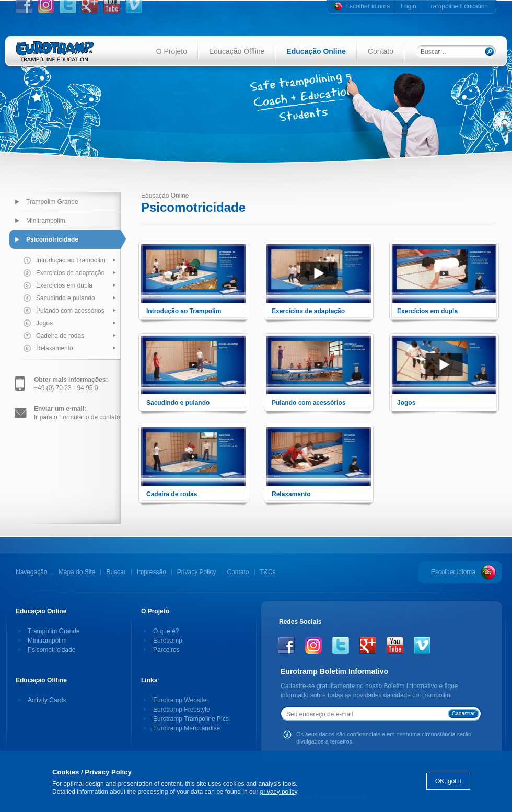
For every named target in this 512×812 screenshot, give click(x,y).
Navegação (32, 572)
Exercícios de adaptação (70, 273)
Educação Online (316, 51)
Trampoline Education (458, 6)
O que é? (166, 631)
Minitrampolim (46, 221)
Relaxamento (55, 348)
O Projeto (172, 51)
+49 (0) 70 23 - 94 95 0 (71, 384)
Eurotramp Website (180, 700)
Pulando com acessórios (70, 311)
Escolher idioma (368, 6)
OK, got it (448, 781)
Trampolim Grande (52, 202)
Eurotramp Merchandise (187, 728)
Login (408, 6)
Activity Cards (47, 700)
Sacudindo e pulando (66, 298)
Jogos (44, 323)
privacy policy (279, 792)
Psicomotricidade (52, 239)
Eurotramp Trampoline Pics (191, 719)
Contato (381, 51)
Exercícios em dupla (64, 285)
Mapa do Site (77, 572)
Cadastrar (463, 713)
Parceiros (166, 650)
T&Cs (268, 572)
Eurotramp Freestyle (182, 710)
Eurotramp (168, 641)
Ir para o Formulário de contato (77, 413)
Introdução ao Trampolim (71, 260)
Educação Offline (237, 51)
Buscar (116, 572)
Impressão (152, 572)
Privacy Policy (197, 572)
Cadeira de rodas (60, 336)
